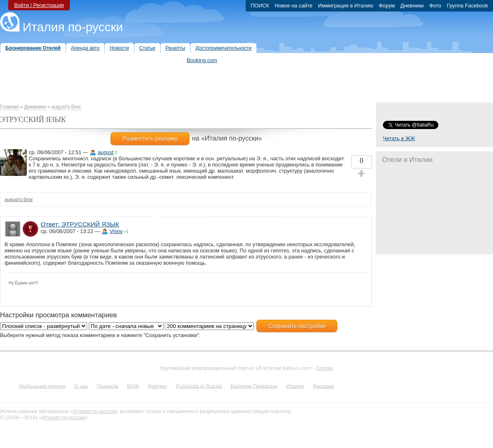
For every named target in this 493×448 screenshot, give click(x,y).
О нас (81, 386)
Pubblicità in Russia (199, 386)
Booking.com (202, 60)
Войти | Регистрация (39, 5)
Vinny (116, 231)
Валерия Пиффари (254, 386)
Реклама (323, 386)
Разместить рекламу (150, 139)
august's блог (66, 107)
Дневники (35, 107)
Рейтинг (158, 386)
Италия (295, 386)
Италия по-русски (73, 27)
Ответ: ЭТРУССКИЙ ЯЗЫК (80, 224)
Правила (108, 386)
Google (324, 368)
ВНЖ (133, 386)
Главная (9, 107)
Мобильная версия (42, 386)
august (106, 152)
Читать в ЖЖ (399, 138)
